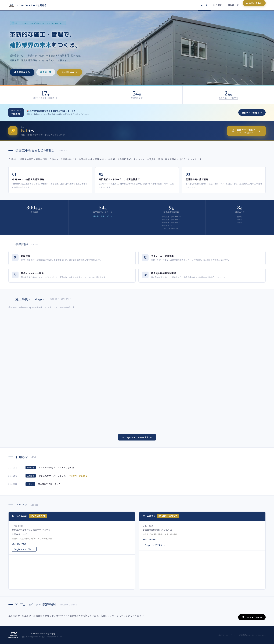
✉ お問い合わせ (70, 72)
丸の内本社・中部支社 (228, 98)
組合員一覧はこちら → (103, 216)
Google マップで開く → (24, 552)
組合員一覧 (46, 72)
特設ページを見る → (252, 112)
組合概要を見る (22, 72)
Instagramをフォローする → (137, 437)
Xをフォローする (252, 617)
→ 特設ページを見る (77, 478)
